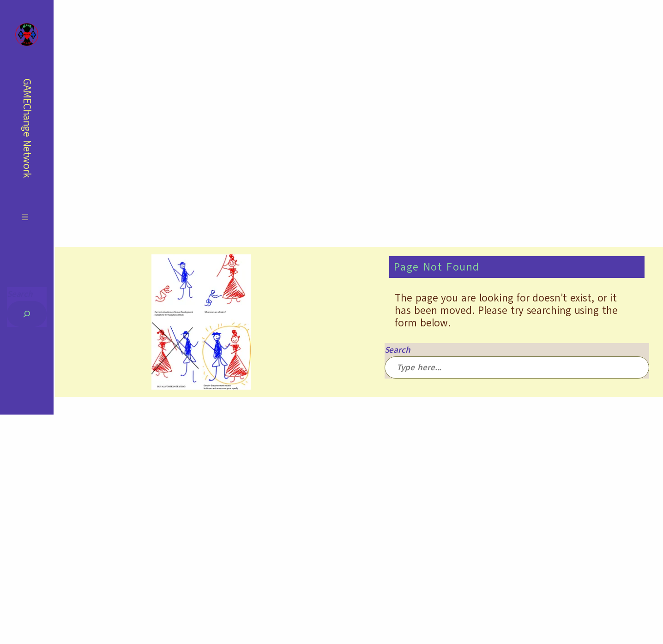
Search (20, 294)
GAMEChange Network (27, 128)
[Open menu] (25, 217)
